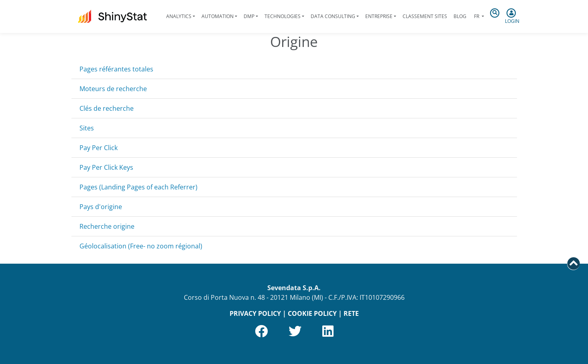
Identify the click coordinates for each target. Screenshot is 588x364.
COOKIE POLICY (312, 313)
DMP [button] (249, 16)
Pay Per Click (99, 148)
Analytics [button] (179, 16)
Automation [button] (218, 16)
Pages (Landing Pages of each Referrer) (138, 187)
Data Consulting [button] (333, 16)
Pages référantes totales (116, 69)
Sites (87, 128)
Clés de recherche (107, 108)
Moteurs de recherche (113, 89)
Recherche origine (107, 226)
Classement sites (425, 16)
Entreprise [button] (379, 16)
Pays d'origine (101, 207)
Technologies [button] (283, 16)
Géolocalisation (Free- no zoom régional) (141, 246)
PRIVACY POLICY (255, 313)
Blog (460, 16)
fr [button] (477, 16)
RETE (351, 313)
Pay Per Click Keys (106, 167)
